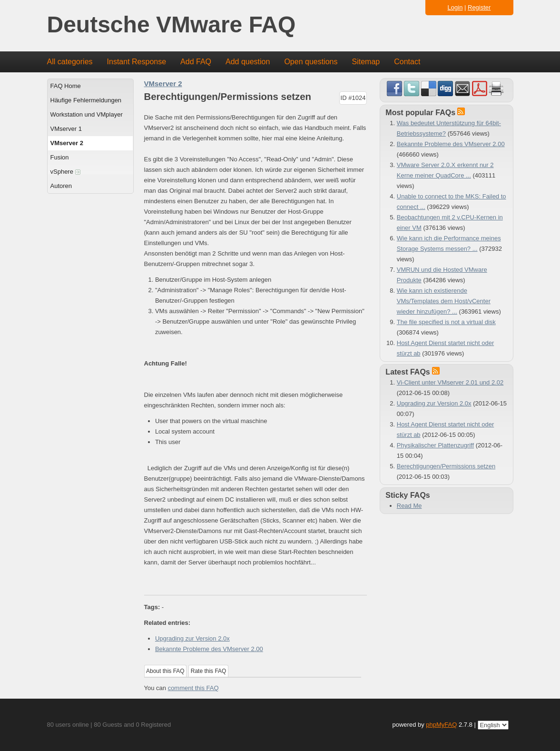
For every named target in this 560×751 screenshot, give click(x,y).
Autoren (61, 186)
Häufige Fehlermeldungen (86, 100)
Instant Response (137, 62)
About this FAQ (165, 671)
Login (455, 7)
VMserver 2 (67, 143)
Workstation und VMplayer (87, 114)
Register (479, 7)
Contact (407, 62)
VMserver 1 (66, 129)
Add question (248, 62)
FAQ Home (66, 86)
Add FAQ (196, 62)
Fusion (60, 157)
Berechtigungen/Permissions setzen (446, 466)
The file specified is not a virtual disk (446, 322)
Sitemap (366, 62)
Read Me (409, 506)
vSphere (65, 172)
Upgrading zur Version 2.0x (192, 638)
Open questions (311, 62)
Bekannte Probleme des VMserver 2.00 (209, 649)
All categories (70, 62)
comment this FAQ (193, 688)
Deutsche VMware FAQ (172, 25)
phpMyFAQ (441, 725)
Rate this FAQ (209, 671)
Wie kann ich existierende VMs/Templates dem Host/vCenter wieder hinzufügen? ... (444, 301)
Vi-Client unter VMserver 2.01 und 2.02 (450, 382)
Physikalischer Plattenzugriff (435, 445)
